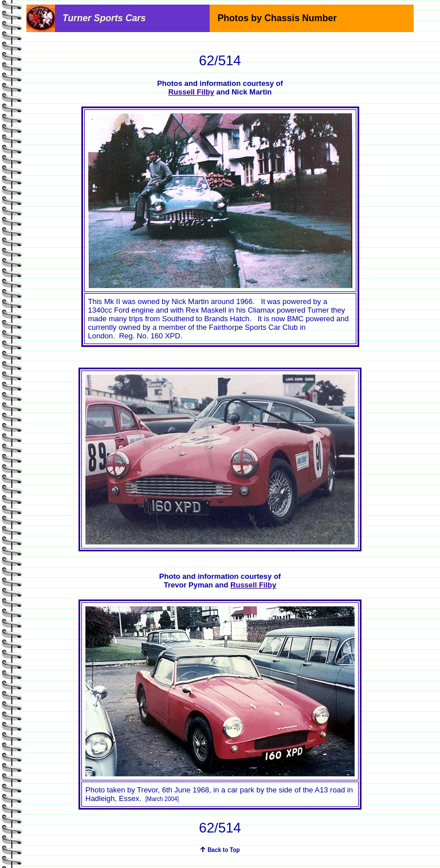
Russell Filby (191, 92)
